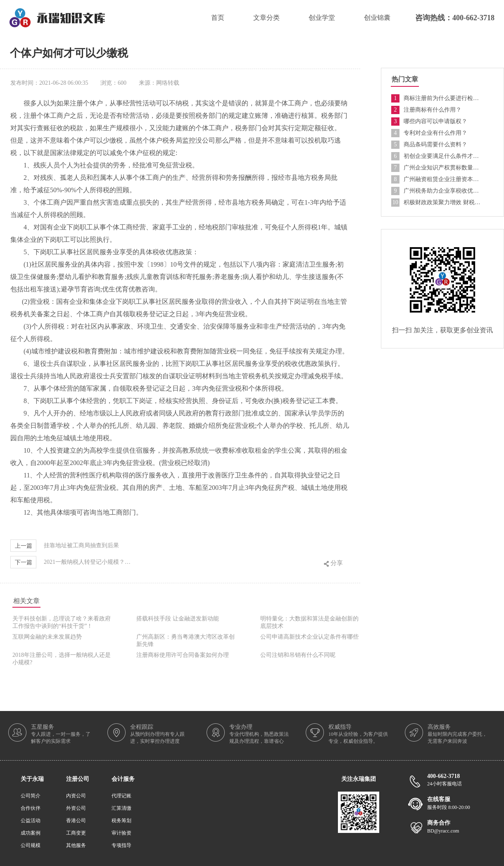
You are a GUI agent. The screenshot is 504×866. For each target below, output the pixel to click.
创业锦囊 (377, 18)
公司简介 (31, 796)
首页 (218, 18)
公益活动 (31, 821)
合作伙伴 (31, 808)
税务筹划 (121, 821)
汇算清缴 (121, 808)
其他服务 (76, 845)
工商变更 (76, 833)
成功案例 (31, 833)
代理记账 (121, 796)
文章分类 (266, 18)
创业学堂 (322, 18)
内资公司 (76, 796)
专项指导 (121, 845)
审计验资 (121, 833)
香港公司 (76, 821)
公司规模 (31, 845)
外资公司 (76, 808)
